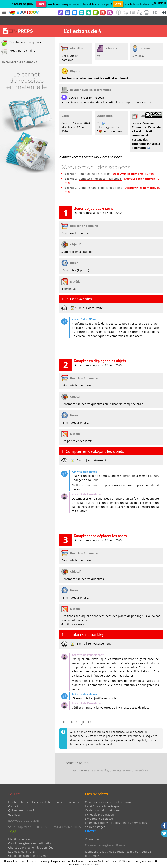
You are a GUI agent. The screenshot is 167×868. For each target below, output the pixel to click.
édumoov (14, 806)
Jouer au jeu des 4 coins (95, 165)
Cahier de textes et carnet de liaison (109, 794)
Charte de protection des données (31, 839)
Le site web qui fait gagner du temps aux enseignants (44, 794)
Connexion (92, 831)
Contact (13, 798)
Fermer (160, 3)
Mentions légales (19, 831)
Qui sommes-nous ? (21, 802)
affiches (82, 4)
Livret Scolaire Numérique (102, 798)
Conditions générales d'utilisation (30, 835)
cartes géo (104, 4)
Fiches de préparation (99, 806)
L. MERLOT (139, 47)
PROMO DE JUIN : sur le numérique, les (44, 4)
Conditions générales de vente (28, 847)
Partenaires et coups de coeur (105, 854)
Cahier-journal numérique (102, 802)
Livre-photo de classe (99, 810)
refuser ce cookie (90, 865)
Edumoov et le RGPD (22, 843)
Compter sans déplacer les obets (100, 179)
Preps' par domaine (18, 43)
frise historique (144, 4)
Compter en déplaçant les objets (100, 170)
